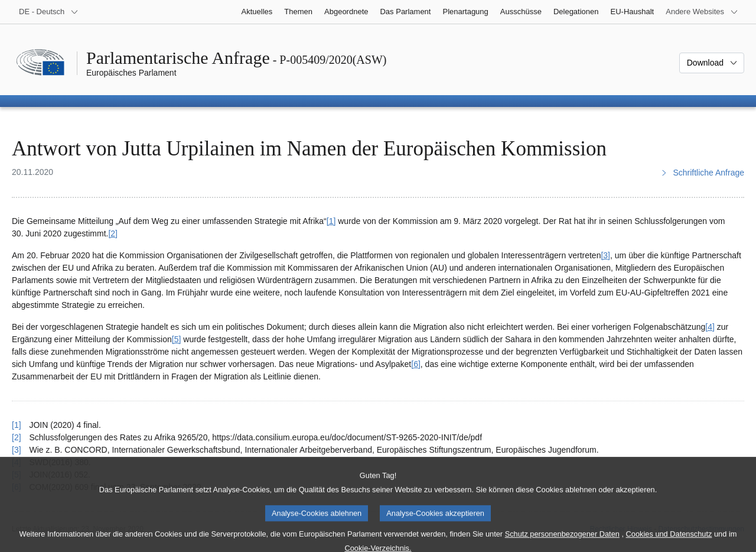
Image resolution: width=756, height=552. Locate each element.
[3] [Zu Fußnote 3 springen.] (605, 255)
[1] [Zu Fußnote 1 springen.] (331, 221)
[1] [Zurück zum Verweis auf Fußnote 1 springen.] (17, 425)
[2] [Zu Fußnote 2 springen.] (113, 233)
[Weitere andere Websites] (702, 12)
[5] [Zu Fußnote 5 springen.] (177, 339)
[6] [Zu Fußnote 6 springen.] (416, 364)
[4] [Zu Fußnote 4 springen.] (710, 327)
